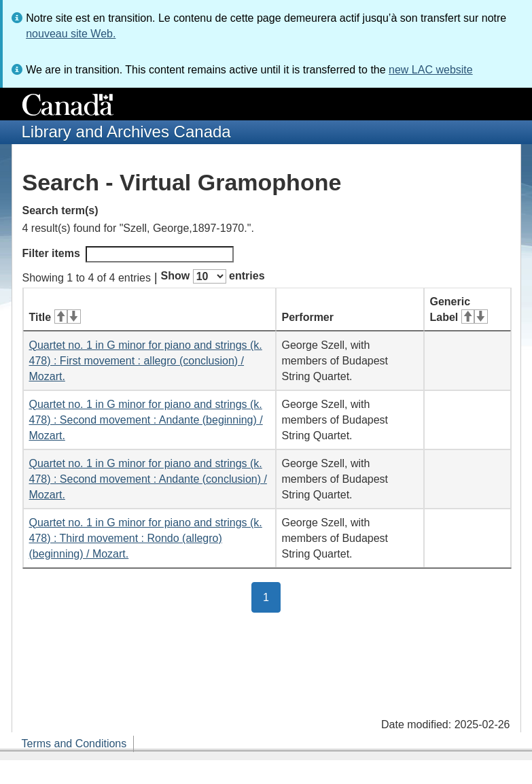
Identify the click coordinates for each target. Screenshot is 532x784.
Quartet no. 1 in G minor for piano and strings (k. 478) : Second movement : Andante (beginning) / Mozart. (146, 420)
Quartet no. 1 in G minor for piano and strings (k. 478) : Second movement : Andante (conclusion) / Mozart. (148, 479)
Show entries (213, 276)
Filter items (128, 254)
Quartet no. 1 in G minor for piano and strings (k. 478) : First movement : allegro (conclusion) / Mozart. (146, 361)
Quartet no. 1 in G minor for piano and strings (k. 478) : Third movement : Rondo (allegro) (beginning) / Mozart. (146, 538)
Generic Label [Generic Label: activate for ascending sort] (459, 309)
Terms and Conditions (74, 744)
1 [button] (272, 596)
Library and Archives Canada (126, 132)
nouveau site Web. (71, 34)
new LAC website (431, 70)
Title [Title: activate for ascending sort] (55, 317)
